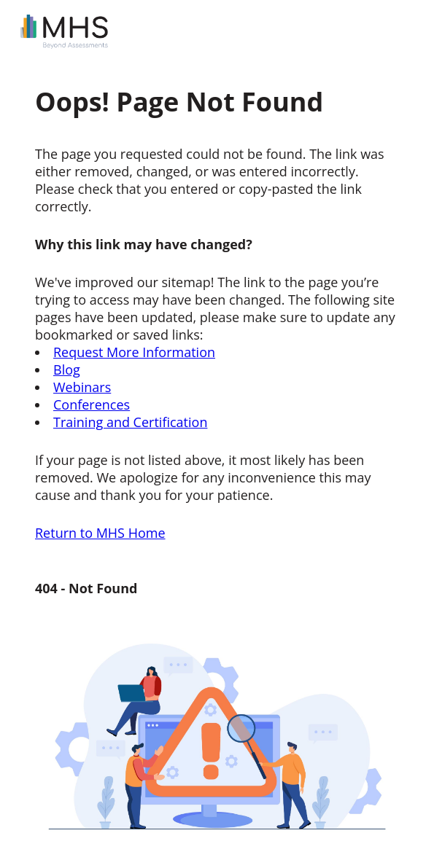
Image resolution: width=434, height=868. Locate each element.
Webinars (82, 387)
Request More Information (134, 352)
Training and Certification (130, 422)
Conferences (92, 404)
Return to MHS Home (100, 533)
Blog (67, 370)
